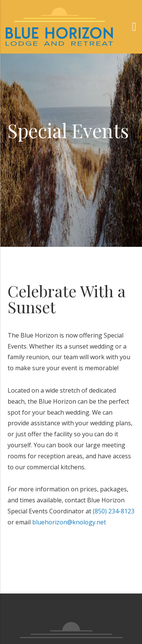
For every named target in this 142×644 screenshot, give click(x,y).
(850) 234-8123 (114, 511)
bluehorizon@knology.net (69, 522)
